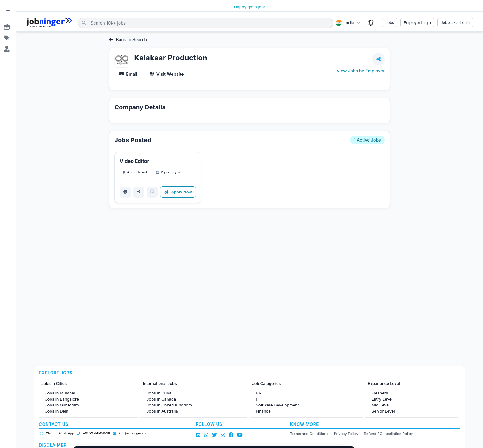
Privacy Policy (346, 434)
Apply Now (178, 192)
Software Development (277, 405)
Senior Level (383, 411)
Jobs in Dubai (160, 393)
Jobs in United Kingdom (169, 405)
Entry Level (382, 399)
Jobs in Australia (162, 411)
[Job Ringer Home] (49, 23)
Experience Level (384, 383)
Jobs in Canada (161, 399)
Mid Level (381, 405)
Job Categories (266, 383)
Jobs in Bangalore (62, 399)
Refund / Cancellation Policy (388, 434)
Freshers (380, 393)
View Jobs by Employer (361, 71)
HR (258, 393)
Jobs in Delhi (57, 411)
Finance (263, 411)
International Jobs (160, 383)
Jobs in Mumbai (60, 393)
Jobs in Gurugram (62, 405)
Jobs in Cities (54, 383)
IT (258, 399)
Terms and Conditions (309, 434)
